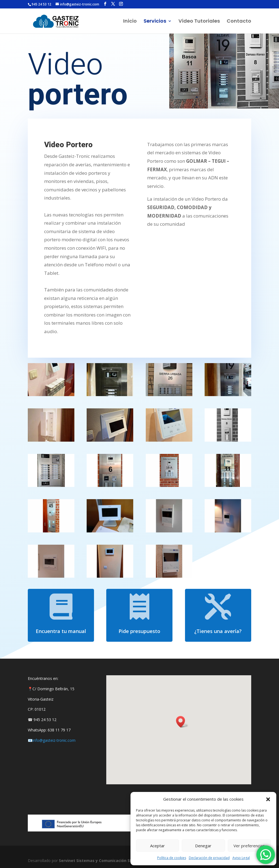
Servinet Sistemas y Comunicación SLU (97, 861)
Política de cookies (172, 858)
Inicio (130, 22)
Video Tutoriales (199, 22)
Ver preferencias (249, 846)
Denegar (203, 846)
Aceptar (157, 846)
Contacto (239, 22)
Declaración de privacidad (209, 858)
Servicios (155, 22)
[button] (268, 799)
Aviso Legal (241, 858)
